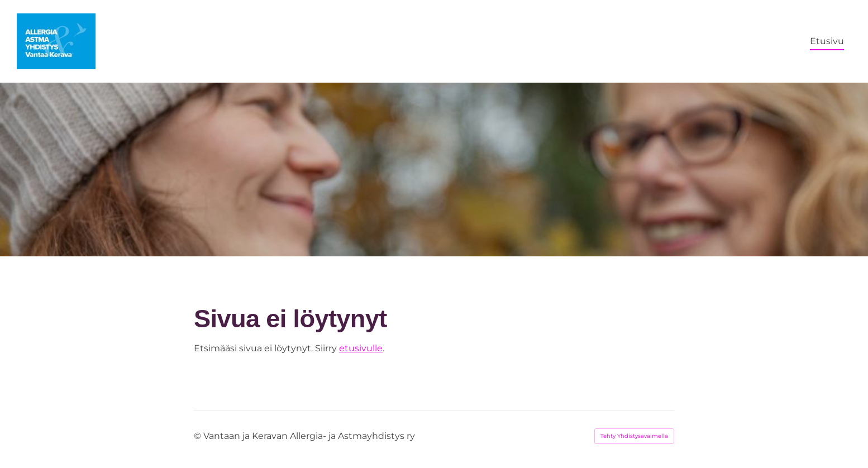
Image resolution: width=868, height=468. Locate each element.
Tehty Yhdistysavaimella (634, 436)
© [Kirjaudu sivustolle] (199, 436)
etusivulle (361, 348)
